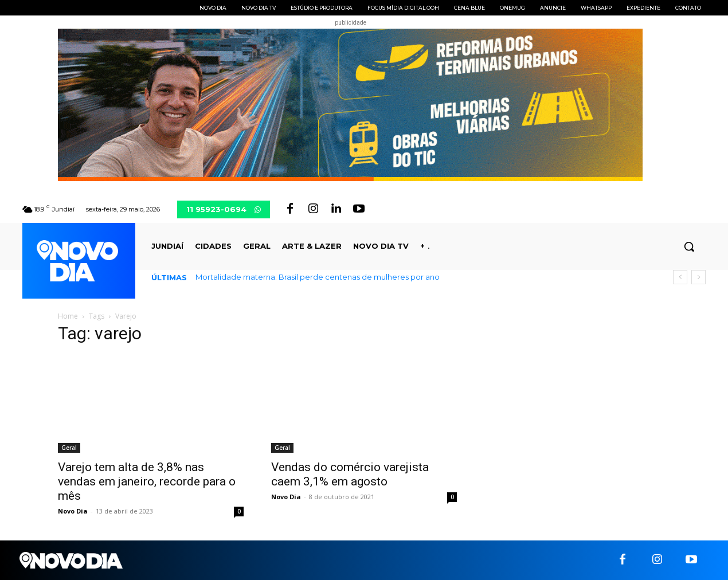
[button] (689, 246)
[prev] (680, 277)
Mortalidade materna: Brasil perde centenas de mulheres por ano (318, 277)
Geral (69, 448)
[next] (698, 277)
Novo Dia (73, 511)
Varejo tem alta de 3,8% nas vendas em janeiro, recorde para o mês (147, 481)
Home (68, 316)
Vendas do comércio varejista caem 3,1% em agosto (350, 474)
